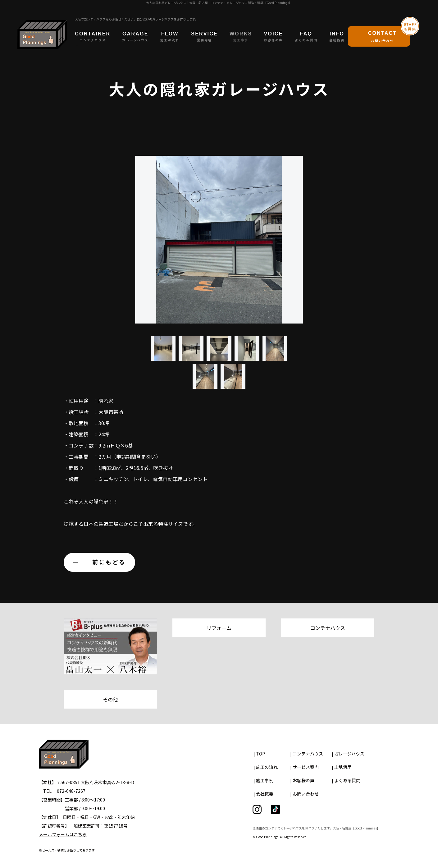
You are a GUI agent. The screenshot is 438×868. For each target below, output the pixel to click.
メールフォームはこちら (63, 834)
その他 (110, 699)
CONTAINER (93, 37)
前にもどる (109, 562)
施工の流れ (267, 767)
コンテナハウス (328, 628)
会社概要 (265, 794)
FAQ (306, 37)
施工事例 (265, 780)
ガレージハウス (349, 754)
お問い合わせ (306, 794)
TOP (260, 754)
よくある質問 (347, 780)
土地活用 (343, 767)
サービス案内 (306, 767)
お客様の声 (303, 780)
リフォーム (219, 628)
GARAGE (135, 37)
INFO (337, 37)
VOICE (273, 37)
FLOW (170, 37)
